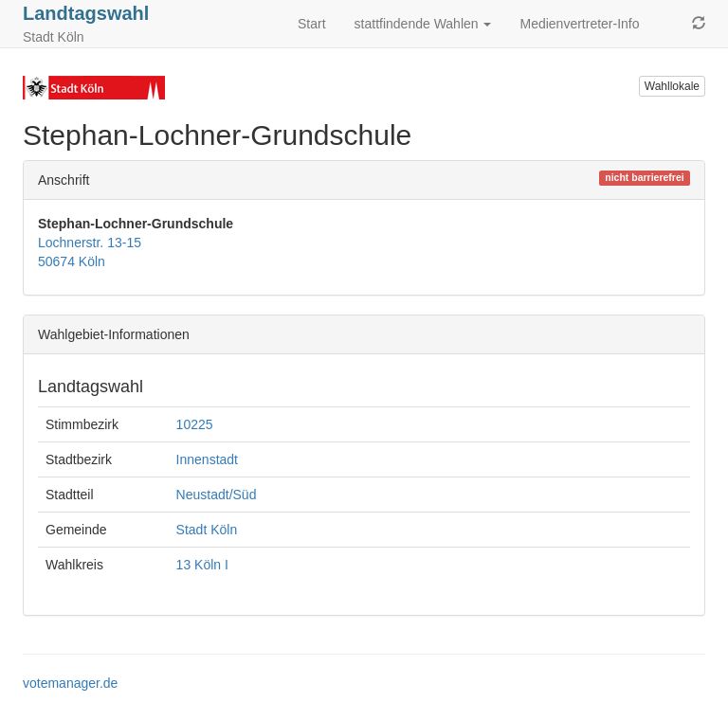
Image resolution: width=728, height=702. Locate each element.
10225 (195, 424)
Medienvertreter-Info (579, 24)
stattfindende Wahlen (423, 24)
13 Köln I (202, 565)
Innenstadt (207, 459)
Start (312, 24)
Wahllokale (672, 86)
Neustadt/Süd (217, 495)
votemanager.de (70, 683)
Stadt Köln (207, 530)
